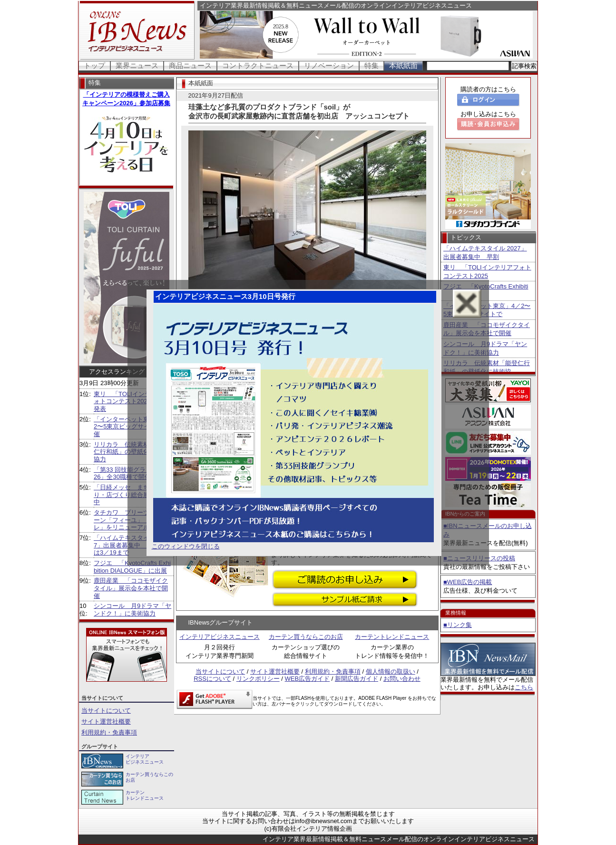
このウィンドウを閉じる (186, 546)
